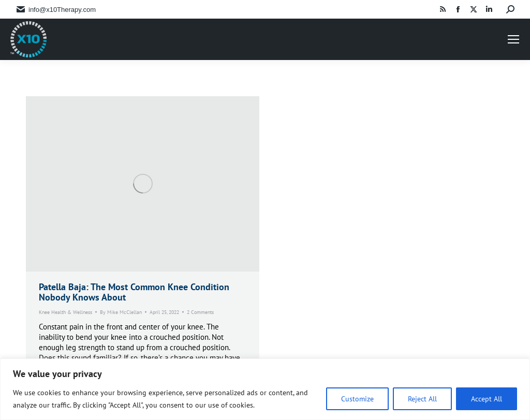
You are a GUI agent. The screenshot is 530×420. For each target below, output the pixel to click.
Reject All (422, 399)
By (121, 312)
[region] (265, 389)
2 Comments (200, 312)
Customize (357, 399)
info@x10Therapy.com (62, 10)
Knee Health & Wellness (65, 312)
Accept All (487, 399)
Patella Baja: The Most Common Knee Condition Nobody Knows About (134, 292)
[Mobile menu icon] (513, 39)
